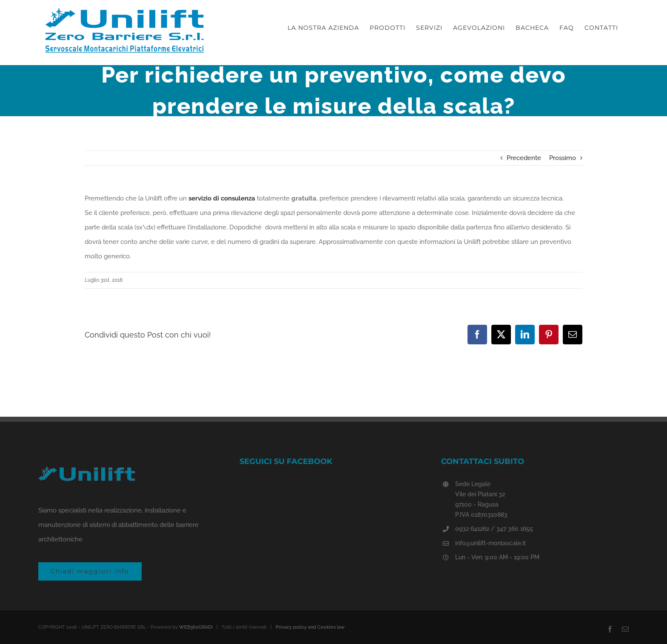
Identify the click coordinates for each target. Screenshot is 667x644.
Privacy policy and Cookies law (310, 627)
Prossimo (563, 158)
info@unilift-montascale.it (490, 543)
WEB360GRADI (196, 627)
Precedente (524, 158)
